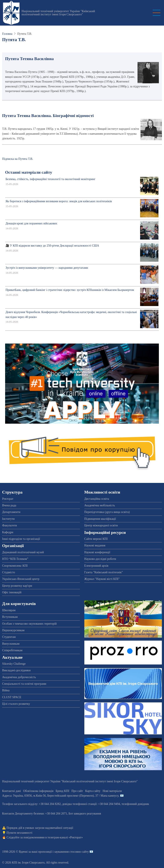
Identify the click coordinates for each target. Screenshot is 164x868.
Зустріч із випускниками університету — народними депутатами (47, 268)
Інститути (8, 519)
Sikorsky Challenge (14, 664)
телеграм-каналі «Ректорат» (65, 837)
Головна (7, 34)
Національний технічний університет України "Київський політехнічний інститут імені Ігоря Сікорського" (58, 13)
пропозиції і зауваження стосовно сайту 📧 (66, 852)
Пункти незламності (20, 833)
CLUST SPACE (12, 697)
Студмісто (9, 572)
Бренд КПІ (62, 791)
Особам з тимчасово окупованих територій (29, 624)
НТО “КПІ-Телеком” (15, 559)
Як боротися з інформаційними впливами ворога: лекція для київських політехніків (59, 201)
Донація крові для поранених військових (31, 223)
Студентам (9, 637)
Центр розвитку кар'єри (17, 586)
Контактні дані (12, 791)
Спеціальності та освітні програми (24, 684)
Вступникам (10, 617)
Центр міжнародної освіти (101, 525)
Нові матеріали (112, 791)
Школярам (9, 610)
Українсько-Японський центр (21, 579)
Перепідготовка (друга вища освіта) (107, 512)
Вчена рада (9, 505)
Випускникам (11, 644)
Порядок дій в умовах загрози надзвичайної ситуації (40, 828)
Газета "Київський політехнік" (104, 572)
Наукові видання (95, 545)
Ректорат (8, 499)
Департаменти (11, 512)
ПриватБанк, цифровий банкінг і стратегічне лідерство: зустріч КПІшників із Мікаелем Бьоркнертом (70, 290)
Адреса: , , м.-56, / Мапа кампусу (60, 796)
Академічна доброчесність (19, 677)
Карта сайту (93, 791)
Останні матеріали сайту (29, 172)
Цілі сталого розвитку (16, 704)
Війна (6, 690)
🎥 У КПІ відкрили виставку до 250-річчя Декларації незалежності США (52, 246)
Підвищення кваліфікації (100, 519)
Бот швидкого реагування (85, 814)
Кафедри (8, 532)
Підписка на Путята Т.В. (18, 159)
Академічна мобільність (100, 505)
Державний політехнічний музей (23, 552)
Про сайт (77, 791)
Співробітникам (12, 650)
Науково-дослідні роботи (100, 559)
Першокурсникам (13, 630)
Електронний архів (96, 566)
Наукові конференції (97, 552)
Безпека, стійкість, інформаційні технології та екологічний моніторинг (51, 179)
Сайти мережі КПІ (96, 539)
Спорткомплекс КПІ (15, 566)
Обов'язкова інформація (38, 791)
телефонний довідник (135, 804)
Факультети (10, 525)
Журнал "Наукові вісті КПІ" (102, 579)
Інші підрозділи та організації (21, 539)
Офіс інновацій (12, 592)
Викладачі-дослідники (16, 670)
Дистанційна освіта (97, 499)
